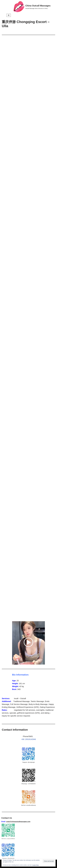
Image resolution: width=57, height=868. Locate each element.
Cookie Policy (36, 865)
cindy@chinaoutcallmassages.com (18, 822)
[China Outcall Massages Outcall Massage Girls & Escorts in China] (32, 7)
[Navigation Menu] (9, 15)
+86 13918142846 (28, 739)
